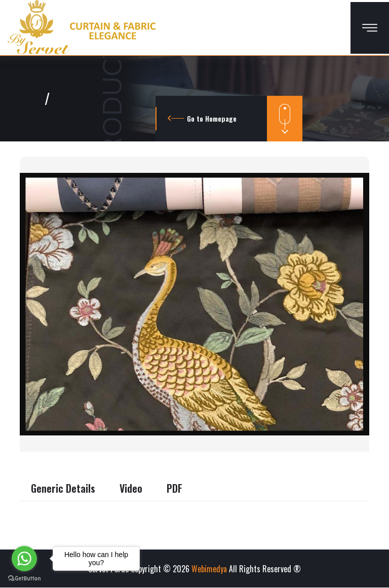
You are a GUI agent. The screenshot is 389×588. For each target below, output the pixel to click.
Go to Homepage (212, 118)
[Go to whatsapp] (24, 559)
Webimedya (209, 569)
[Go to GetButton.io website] (24, 578)
